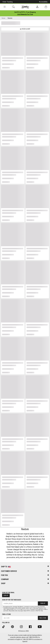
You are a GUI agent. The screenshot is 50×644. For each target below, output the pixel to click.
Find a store (6, 614)
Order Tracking (8, 2)
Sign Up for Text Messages (12, 600)
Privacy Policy (26, 609)
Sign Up (6, 595)
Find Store (43, 618)
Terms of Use (17, 609)
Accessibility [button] (43, 2)
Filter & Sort (25, 29)
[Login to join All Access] (25, 12)
